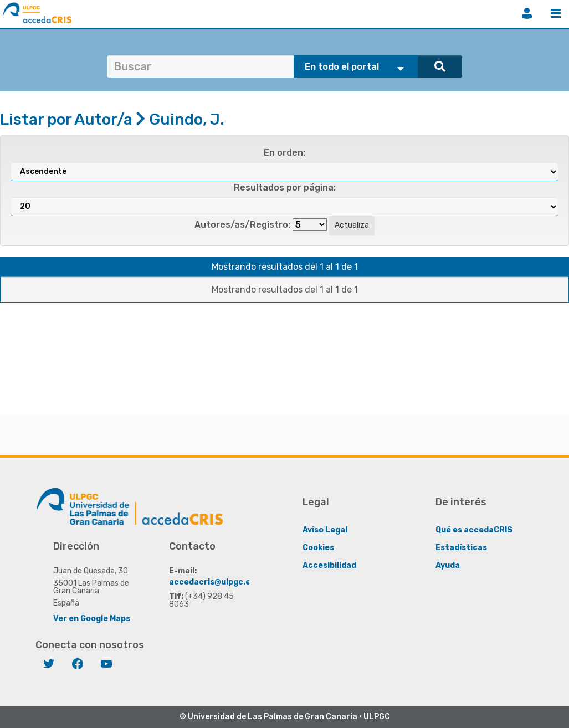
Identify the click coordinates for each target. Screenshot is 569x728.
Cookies (318, 547)
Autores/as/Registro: (242, 225)
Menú (556, 13)
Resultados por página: (285, 188)
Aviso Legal (325, 529)
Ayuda (448, 565)
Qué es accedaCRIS (474, 529)
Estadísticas (461, 547)
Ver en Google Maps (92, 618)
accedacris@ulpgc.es (212, 581)
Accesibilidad (329, 565)
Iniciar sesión (527, 13)
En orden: (284, 153)
